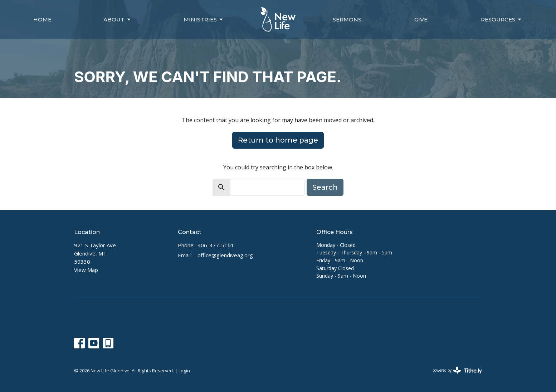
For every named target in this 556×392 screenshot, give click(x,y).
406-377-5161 (216, 245)
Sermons (347, 19)
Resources (502, 20)
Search (325, 187)
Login (184, 371)
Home (42, 19)
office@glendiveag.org (225, 255)
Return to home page (278, 140)
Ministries (204, 20)
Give (421, 19)
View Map (86, 270)
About (118, 20)
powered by (457, 370)
